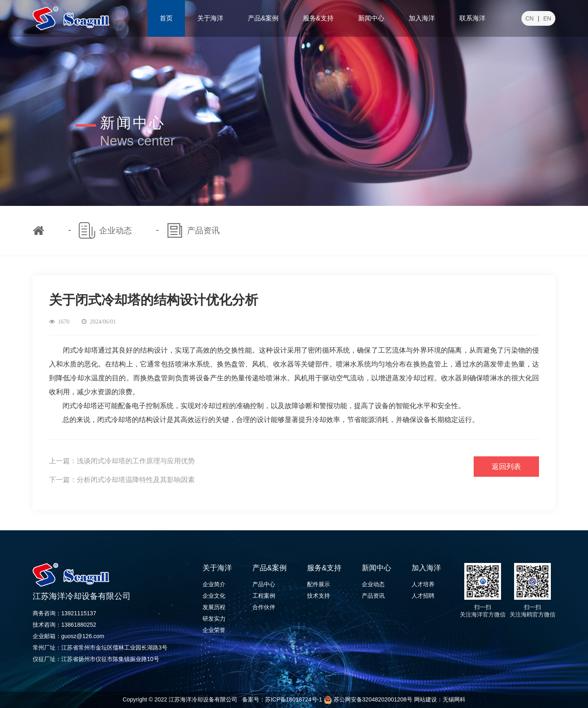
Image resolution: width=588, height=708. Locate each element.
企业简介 (214, 584)
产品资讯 (373, 596)
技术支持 (318, 596)
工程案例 (264, 596)
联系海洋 (472, 18)
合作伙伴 (264, 607)
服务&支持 (318, 18)
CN (530, 18)
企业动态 (373, 584)
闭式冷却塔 (80, 406)
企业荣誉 (214, 630)
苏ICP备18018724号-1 (294, 699)
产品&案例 (263, 18)
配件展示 (318, 584)
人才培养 (423, 584)
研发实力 (214, 619)
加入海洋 (422, 18)
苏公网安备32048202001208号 (368, 699)
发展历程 (214, 607)
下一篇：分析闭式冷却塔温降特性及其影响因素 (122, 480)
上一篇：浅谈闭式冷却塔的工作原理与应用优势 (122, 461)
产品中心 (264, 584)
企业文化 (214, 596)
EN (547, 18)
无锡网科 (454, 699)
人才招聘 (423, 596)
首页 (166, 18)
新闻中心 (371, 18)
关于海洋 (210, 18)
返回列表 (506, 467)
